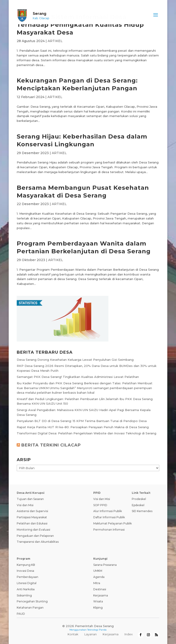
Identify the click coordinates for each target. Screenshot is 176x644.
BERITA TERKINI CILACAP (51, 445)
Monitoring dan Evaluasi (33, 530)
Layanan (91, 634)
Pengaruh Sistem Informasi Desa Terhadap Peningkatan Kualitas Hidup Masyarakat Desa (80, 25)
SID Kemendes (142, 511)
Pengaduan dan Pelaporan (35, 536)
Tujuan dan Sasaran (30, 499)
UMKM (98, 571)
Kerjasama (101, 595)
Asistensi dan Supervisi (32, 511)
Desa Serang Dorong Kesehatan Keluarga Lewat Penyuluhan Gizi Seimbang (75, 360)
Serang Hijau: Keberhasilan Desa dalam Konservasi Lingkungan (82, 140)
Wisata (98, 601)
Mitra (97, 583)
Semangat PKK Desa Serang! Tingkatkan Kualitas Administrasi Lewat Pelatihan (78, 377)
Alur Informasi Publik (108, 511)
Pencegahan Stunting (32, 601)
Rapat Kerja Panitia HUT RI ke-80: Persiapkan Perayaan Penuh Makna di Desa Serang (83, 427)
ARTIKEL (55, 41)
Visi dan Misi (25, 505)
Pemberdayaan (27, 577)
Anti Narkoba (26, 589)
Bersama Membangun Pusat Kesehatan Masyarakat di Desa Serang (83, 192)
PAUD (21, 614)
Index (129, 634)
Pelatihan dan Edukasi (32, 523)
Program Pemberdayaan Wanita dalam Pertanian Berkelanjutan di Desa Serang (84, 247)
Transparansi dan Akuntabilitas (38, 542)
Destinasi (100, 589)
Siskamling (24, 595)
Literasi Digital (27, 583)
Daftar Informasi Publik (109, 517)
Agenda (99, 577)
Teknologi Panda (97, 630)
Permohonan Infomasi (109, 530)
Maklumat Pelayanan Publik (113, 523)
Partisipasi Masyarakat (32, 517)
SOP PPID (100, 505)
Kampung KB (26, 565)
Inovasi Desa (25, 571)
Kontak (73, 634)
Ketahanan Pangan (30, 608)
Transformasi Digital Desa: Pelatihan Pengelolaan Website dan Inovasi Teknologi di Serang (87, 433)
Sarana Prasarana (105, 565)
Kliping (98, 608)
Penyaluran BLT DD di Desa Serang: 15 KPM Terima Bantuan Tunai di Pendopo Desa (82, 421)
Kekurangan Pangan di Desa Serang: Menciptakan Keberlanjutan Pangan (77, 84)
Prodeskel (139, 499)
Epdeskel (138, 505)
